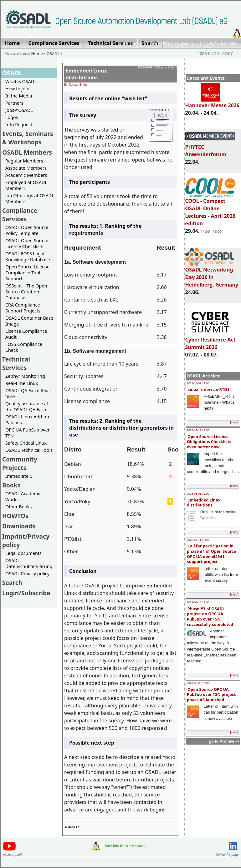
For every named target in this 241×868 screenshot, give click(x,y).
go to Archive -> (224, 741)
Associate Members (26, 168)
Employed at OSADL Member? (26, 185)
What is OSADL (21, 81)
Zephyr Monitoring (25, 376)
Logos (12, 117)
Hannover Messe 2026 (212, 102)
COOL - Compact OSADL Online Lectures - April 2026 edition (210, 209)
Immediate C (19, 476)
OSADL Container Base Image (29, 321)
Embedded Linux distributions (204, 503)
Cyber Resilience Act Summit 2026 (210, 341)
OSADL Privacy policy (27, 574)
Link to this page (227, 855)
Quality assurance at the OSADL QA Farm (27, 407)
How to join (17, 89)
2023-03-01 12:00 (198, 494)
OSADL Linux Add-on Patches (27, 420)
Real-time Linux (22, 383)
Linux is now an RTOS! (209, 389)
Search (12, 583)
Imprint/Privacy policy (169, 43)
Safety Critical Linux (26, 443)
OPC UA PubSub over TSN (28, 433)
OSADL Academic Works (23, 496)
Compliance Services (20, 215)
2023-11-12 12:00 (198, 430)
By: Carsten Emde (76, 85)
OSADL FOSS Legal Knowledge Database (28, 257)
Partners (14, 103)
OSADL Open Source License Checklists (27, 243)
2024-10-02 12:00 (198, 383)
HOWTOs (15, 516)
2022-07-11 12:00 (198, 540)
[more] (234, 422)
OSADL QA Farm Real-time (28, 393)
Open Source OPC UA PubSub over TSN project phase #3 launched (211, 694)
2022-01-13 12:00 (198, 602)
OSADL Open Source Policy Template (27, 230)
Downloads (19, 526)
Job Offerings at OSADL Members (30, 198)
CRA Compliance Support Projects (23, 308)
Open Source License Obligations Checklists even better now (209, 442)
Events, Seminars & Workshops (28, 138)
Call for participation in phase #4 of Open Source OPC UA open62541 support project (211, 554)
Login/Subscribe (219, 43)
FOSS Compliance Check (24, 347)
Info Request (19, 125)
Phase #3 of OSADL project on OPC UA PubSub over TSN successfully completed (210, 616)
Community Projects (20, 463)
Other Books (18, 507)
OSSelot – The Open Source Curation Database (26, 292)
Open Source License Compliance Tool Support (27, 273)
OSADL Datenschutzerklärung (29, 563)
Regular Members (24, 161)
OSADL (53, 53)
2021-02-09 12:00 (198, 683)
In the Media (19, 96)
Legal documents (23, 553)
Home (131, 43)
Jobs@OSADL (19, 110)
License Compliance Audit (26, 334)
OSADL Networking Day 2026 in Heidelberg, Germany (212, 274)
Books (11, 485)
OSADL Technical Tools (29, 450)
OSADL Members (27, 152)
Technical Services (16, 363)
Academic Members (26, 175)
